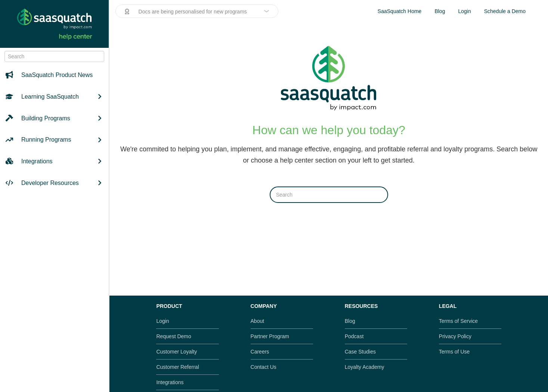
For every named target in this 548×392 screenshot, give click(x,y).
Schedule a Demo (505, 11)
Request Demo (174, 336)
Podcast (354, 336)
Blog (440, 11)
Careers (260, 352)
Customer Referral (177, 367)
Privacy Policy (455, 336)
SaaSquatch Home (400, 11)
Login (464, 11)
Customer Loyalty (177, 352)
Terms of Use (454, 352)
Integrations (170, 382)
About (258, 321)
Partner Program (270, 336)
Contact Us (264, 367)
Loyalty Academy (365, 367)
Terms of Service (458, 321)
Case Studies (360, 352)
